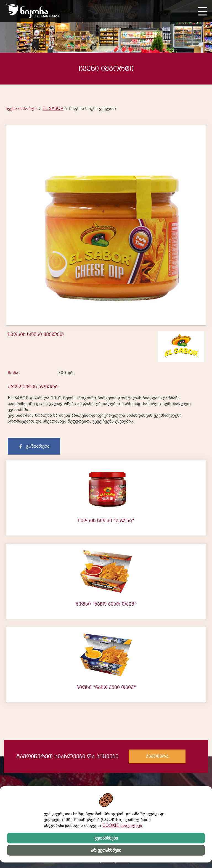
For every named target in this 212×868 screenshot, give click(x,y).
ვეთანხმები (106, 838)
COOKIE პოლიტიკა (122, 825)
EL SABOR (53, 109)
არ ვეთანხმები (106, 850)
